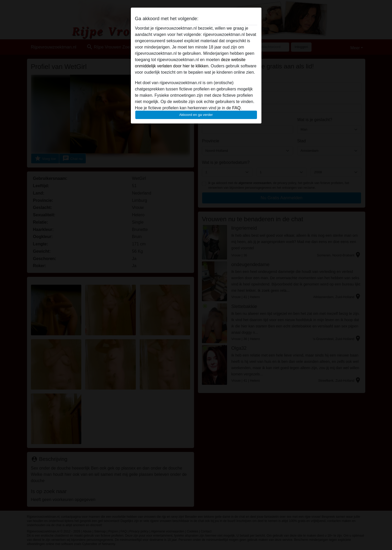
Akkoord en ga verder (196, 115)
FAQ (236, 108)
